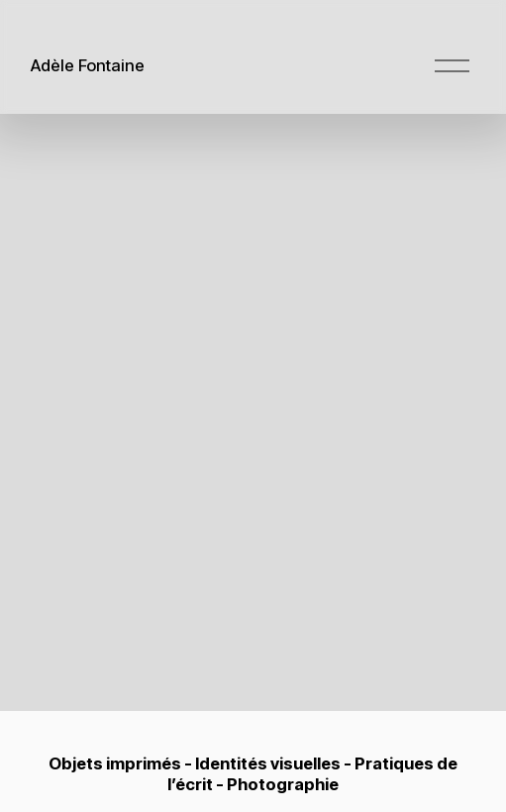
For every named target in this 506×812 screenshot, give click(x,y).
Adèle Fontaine (88, 65)
